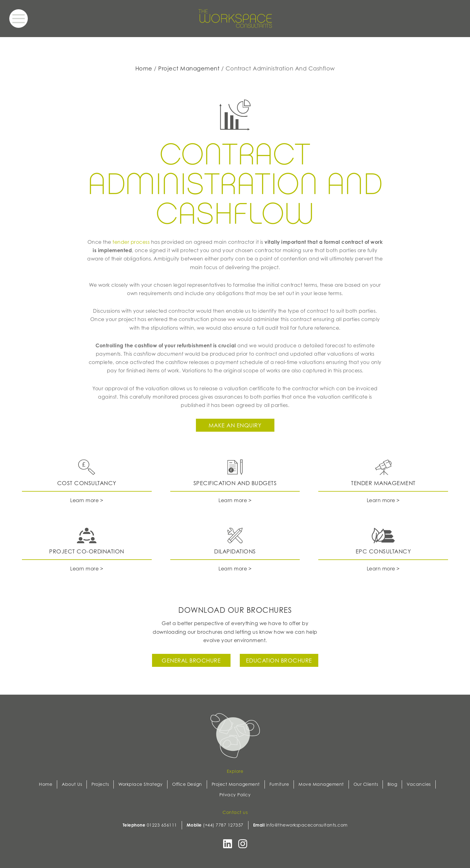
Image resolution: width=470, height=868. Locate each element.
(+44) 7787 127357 (223, 825)
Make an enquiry (235, 425)
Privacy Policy (235, 795)
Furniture (279, 784)
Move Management (321, 784)
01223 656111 (162, 825)
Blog (392, 784)
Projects (100, 784)
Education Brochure (279, 660)
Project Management (189, 68)
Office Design (187, 784)
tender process (131, 242)
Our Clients (366, 784)
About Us (72, 784)
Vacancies (419, 784)
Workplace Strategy (140, 784)
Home (144, 68)
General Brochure (191, 660)
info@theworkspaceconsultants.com (307, 825)
